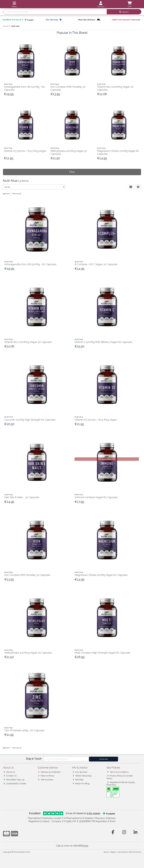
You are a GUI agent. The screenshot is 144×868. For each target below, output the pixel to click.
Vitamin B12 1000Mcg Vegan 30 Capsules (28, 342)
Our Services (80, 772)
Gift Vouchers (46, 780)
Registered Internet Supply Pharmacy (121, 783)
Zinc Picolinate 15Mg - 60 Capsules (24, 730)
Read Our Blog (81, 783)
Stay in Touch (34, 759)
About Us (9, 772)
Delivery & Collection (49, 772)
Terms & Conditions (118, 772)
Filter (72, 172)
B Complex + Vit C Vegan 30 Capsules (96, 264)
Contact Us (10, 776)
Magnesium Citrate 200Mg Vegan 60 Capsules (101, 575)
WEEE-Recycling (82, 776)
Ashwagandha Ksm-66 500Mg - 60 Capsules (30, 264)
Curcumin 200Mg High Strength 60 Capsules (30, 420)
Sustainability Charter (15, 783)
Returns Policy (46, 776)
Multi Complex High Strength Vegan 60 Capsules (102, 653)
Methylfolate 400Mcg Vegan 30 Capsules (28, 653)
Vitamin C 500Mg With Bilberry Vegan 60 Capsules (103, 342)
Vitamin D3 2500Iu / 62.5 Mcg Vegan (25, 151)
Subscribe (104, 759)
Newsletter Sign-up (14, 780)
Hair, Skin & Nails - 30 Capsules (22, 497)
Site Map (78, 780)
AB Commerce (135, 852)
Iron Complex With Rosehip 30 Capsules (27, 575)
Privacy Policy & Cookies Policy (120, 777)
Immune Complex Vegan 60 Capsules (96, 497)
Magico (113, 852)
